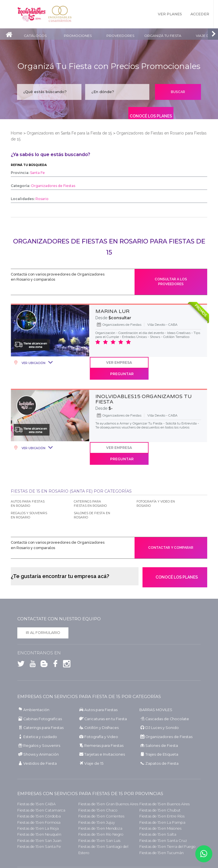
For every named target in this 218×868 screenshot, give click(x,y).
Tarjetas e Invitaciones (105, 734)
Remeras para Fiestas (104, 725)
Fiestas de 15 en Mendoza (100, 808)
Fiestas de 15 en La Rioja (38, 808)
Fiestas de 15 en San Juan (39, 820)
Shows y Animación (41, 734)
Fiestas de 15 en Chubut (160, 790)
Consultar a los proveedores (171, 282)
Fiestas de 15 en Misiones (160, 808)
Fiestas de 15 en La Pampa (162, 802)
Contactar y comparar (171, 526)
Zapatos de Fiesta (162, 743)
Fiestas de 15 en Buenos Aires (164, 784)
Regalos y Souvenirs (42, 725)
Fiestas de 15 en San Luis (99, 820)
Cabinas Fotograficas (43, 698)
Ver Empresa (119, 363)
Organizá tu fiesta (163, 36)
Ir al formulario (43, 612)
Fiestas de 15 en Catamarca (41, 790)
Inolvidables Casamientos (60, 14)
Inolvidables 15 (32, 14)
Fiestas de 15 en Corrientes (101, 796)
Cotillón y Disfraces (101, 707)
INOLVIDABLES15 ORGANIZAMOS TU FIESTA (143, 388)
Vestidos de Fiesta (40, 743)
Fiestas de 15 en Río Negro (101, 814)
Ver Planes (170, 14)
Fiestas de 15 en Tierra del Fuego (167, 826)
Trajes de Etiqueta (162, 734)
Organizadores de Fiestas (169, 716)
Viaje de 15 (94, 743)
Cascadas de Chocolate (167, 698)
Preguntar (181, 363)
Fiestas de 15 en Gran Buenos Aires (108, 784)
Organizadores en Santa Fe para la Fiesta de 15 (69, 133)
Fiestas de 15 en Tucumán (162, 832)
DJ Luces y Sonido (162, 707)
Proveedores (120, 36)
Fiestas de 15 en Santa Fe (39, 826)
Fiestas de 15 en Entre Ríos (162, 796)
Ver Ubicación (33, 363)
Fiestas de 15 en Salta (158, 814)
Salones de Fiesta (162, 725)
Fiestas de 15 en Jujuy (97, 802)
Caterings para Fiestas (43, 707)
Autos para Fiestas (101, 689)
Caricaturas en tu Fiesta (106, 698)
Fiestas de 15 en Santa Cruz (163, 820)
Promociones (78, 36)
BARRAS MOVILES (156, 689)
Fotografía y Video (101, 716)
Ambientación (36, 689)
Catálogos (35, 36)
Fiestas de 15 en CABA (36, 784)
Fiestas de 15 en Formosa (39, 802)
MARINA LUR (112, 312)
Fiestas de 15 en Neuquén (39, 814)
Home (16, 133)
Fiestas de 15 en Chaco (98, 790)
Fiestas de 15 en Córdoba (39, 796)
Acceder (200, 14)
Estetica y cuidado (40, 716)
